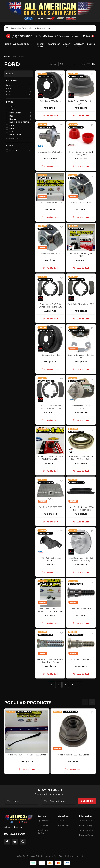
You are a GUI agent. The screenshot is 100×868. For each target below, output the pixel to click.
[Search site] (7, 28)
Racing (91, 44)
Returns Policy (86, 835)
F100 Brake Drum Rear (50, 355)
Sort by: (53, 64)
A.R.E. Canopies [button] (21, 44)
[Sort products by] (67, 64)
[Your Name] (22, 801)
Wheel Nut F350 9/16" (81, 203)
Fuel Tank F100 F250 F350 (50, 507)
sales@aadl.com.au (13, 827)
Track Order (43, 825)
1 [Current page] (51, 685)
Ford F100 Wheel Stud (81, 609)
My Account (43, 821)
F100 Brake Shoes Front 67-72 (81, 304)
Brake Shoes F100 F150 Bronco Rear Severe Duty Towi (50, 307)
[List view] (89, 64)
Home (8, 44)
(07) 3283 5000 (15, 834)
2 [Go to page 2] (58, 685)
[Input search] (50, 28)
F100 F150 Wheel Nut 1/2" (50, 203)
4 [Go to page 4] (73, 685)
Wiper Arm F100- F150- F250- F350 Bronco (27, 755)
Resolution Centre (43, 832)
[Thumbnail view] (94, 64)
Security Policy (86, 830)
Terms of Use (85, 821)
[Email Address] (59, 801)
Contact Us (79, 45)
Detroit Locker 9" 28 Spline (50, 152)
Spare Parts (40, 45)
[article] (27, 742)
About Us (67, 45)
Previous (85, 702)
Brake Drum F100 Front (50, 101)
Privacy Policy (86, 825)
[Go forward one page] (80, 685)
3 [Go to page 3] (66, 685)
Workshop (54, 44)
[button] (76, 36)
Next (92, 702)
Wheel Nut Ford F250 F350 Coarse (73, 755)
